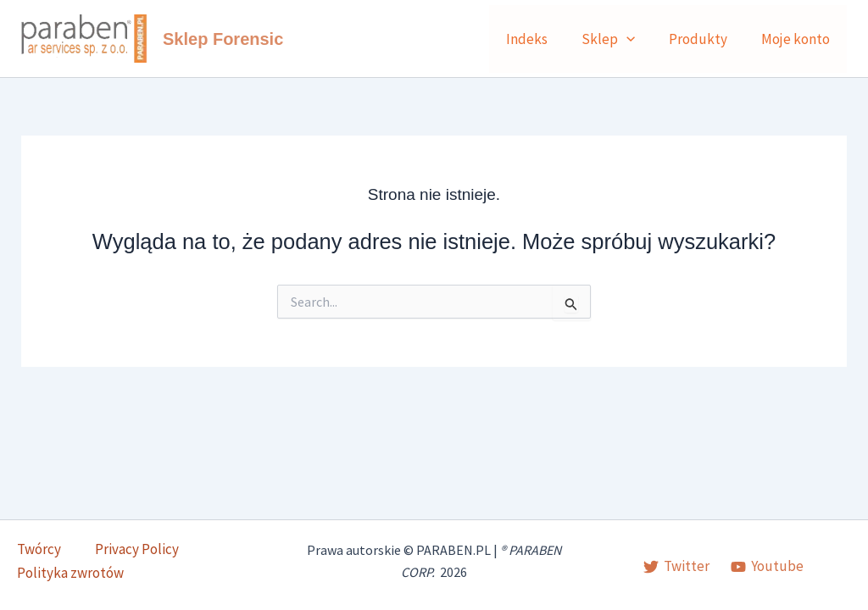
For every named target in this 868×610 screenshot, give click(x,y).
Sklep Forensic (223, 39)
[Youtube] (767, 568)
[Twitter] (676, 568)
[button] (639, 39)
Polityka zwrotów (210, 563)
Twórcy (22, 563)
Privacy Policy (100, 563)
